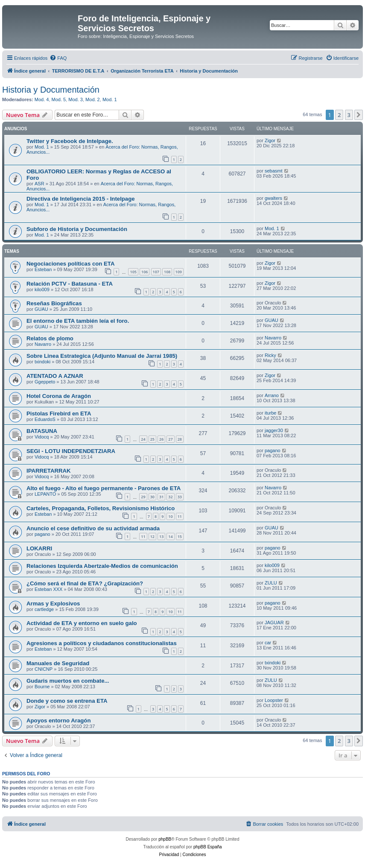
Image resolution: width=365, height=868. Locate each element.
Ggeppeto (45, 382)
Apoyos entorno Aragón (58, 720)
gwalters (273, 198)
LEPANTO (45, 494)
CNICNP (44, 669)
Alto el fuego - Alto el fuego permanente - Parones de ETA (104, 488)
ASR (39, 184)
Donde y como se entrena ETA (67, 701)
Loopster (274, 700)
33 (180, 497)
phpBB (165, 839)
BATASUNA (42, 431)
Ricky (270, 355)
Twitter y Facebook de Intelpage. (70, 141)
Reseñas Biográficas (54, 303)
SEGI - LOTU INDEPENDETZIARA (71, 451)
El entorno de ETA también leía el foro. (78, 321)
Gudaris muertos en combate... (68, 681)
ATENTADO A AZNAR (55, 376)
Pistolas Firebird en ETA (59, 414)
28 (180, 439)
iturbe (271, 413)
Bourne (42, 687)
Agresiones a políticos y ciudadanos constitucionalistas (102, 643)
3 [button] (349, 115)
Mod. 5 (59, 99)
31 (161, 497)
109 (179, 272)
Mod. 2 (93, 99)
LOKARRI (39, 548)
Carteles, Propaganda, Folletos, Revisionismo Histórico (101, 508)
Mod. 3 (76, 99)
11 (180, 516)
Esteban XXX (48, 589)
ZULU (271, 583)
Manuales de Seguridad (58, 663)
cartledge (44, 609)
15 (180, 536)
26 (161, 439)
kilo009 (42, 289)
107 (156, 272)
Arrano (272, 395)
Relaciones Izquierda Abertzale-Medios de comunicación (102, 566)
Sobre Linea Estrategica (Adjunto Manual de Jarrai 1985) (102, 356)
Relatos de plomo (50, 338)
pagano (273, 450)
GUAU (41, 309)
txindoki (42, 362)
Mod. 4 (42, 99)
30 (152, 497)
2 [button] (339, 115)
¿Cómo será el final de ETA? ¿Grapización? (85, 583)
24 (143, 439)
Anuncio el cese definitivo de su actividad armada (93, 528)
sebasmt (274, 171)
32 (170, 497)
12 (152, 536)
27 (170, 439)
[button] (359, 115)
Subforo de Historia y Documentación (77, 229)
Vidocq (42, 437)
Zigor (270, 140)
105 (133, 272)
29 (143, 497)
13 (161, 536)
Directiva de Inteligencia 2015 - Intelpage (81, 199)
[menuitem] (58, 58)
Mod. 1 (110, 99)
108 (167, 272)
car (268, 643)
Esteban (43, 269)
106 (145, 272)
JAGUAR (274, 623)
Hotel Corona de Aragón (59, 396)
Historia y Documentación (51, 90)
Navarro (43, 344)
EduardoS (45, 419)
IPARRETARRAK (49, 471)
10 (170, 516)
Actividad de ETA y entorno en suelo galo (82, 623)
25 (152, 439)
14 (170, 536)
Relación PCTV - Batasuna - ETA (70, 284)
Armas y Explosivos (53, 604)
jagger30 (274, 430)
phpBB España (208, 847)
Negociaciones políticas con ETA (70, 264)
